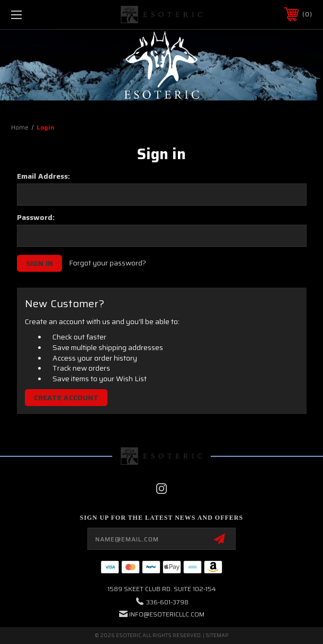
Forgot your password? (107, 263)
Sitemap (217, 635)
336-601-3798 (167, 602)
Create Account (66, 398)
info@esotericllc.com (167, 614)
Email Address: (43, 176)
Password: (36, 217)
